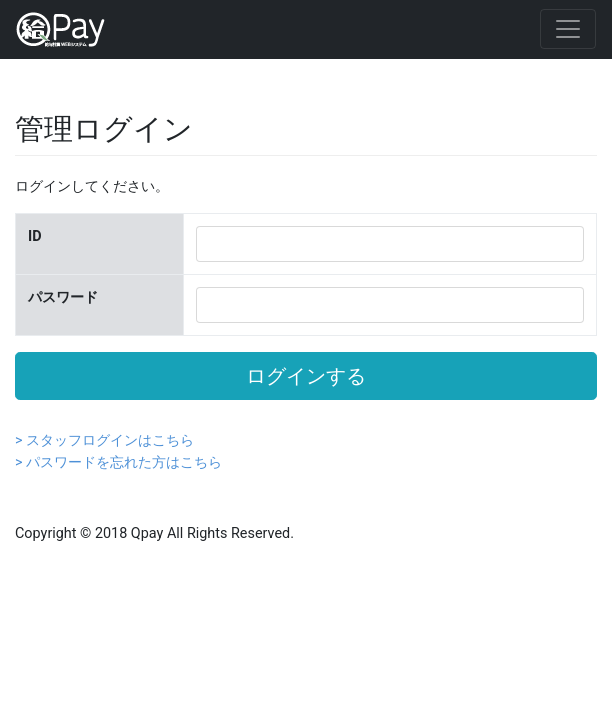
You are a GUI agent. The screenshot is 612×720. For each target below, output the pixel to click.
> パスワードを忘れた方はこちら (118, 462)
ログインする (306, 376)
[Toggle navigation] (568, 29)
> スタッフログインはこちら (104, 440)
